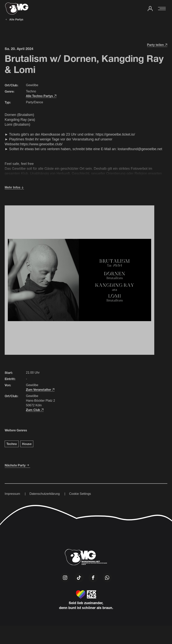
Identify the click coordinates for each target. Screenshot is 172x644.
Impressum (12, 494)
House (27, 444)
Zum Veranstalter (40, 389)
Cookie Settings (80, 494)
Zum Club (35, 410)
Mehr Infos (14, 187)
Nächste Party (17, 465)
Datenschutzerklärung (45, 494)
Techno (12, 444)
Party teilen (157, 45)
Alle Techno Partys (41, 96)
